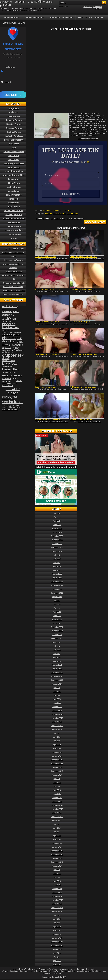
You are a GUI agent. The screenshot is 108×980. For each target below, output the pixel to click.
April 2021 (57, 658)
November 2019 (57, 718)
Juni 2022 (57, 605)
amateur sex (79, 389)
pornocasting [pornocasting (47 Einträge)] (8, 381)
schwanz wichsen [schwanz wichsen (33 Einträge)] (8, 399)
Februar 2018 (57, 798)
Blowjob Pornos (14, 124)
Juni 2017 (57, 828)
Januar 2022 (57, 624)
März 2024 (57, 525)
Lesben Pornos (14, 187)
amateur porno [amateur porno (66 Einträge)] (11, 311)
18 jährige (45, 389)
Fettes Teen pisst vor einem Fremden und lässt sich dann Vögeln (13, 253)
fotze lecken (54, 259)
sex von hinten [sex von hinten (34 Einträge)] (16, 405)
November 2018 (57, 764)
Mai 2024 (57, 517)
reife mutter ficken (59, 214)
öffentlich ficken (80, 259)
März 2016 (57, 885)
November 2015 (57, 900)
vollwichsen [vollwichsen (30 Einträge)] (17, 407)
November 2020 (57, 677)
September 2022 (57, 593)
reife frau (87, 292)
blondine (48, 214)
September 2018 (57, 771)
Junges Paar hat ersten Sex (45, 387)
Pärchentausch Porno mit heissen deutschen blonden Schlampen (13, 264)
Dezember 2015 (57, 897)
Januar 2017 (57, 847)
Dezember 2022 (57, 582)
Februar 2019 (57, 753)
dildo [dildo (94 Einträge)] (20, 342)
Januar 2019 (57, 756)
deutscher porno (46, 357)
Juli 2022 (57, 601)
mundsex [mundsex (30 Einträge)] (16, 378)
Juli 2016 (57, 870)
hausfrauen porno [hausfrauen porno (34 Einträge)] (9, 361)
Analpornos (14, 112)
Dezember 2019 (57, 715)
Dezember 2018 (57, 760)
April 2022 (57, 612)
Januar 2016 (57, 893)
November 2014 (57, 946)
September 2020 (57, 680)
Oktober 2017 (57, 813)
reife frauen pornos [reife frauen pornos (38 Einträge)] (10, 383)
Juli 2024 (57, 514)
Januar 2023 (57, 578)
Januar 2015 (57, 938)
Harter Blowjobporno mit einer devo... (49, 322)
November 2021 (57, 631)
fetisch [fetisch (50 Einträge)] (16, 348)
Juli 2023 (57, 555)
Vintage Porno (14, 234)
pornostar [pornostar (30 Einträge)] (19, 381)
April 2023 (57, 567)
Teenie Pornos (14, 226)
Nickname (10, 67)
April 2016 (57, 881)
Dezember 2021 (57, 627)
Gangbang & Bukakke (14, 163)
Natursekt (14, 199)
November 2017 (57, 809)
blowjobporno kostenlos (83, 357)
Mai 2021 (57, 654)
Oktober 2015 (57, 904)
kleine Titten (14, 183)
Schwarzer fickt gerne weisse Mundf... (84, 355)
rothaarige (97, 324)
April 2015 (57, 927)
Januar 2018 (57, 802)
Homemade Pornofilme (14, 175)
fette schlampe (53, 422)
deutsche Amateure (14, 136)
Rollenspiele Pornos (14, 211)
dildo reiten (44, 422)
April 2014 (57, 961)
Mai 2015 (57, 923)
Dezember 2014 (57, 942)
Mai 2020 (57, 696)
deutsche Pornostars (50, 210)
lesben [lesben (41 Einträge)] (5, 372)
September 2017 (57, 817)
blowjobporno (45, 324)
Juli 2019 (57, 734)
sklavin (98, 259)
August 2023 (57, 552)
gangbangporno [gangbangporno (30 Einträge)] (7, 352)
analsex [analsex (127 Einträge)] (8, 315)
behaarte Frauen (14, 120)
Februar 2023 (57, 574)
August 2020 (57, 684)
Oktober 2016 (57, 859)
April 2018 (57, 790)
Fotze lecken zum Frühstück (45, 257)
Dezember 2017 (57, 806)
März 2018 (57, 794)
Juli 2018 (57, 779)
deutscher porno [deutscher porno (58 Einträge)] (11, 334)
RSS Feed (88, 7)
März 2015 (57, 931)
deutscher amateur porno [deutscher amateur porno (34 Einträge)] (11, 332)
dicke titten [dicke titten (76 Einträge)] (9, 342)
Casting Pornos (14, 132)
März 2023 (57, 571)
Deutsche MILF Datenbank (91, 18)
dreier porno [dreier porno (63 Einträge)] (16, 345)
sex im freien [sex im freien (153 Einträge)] (13, 402)
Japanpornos (14, 179)
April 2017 (57, 836)
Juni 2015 (57, 919)
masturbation (96, 422)
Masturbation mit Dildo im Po (81, 420)
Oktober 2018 (57, 768)
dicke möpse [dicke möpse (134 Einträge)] (12, 338)
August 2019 (57, 730)
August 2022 (57, 597)
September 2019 (57, 726)
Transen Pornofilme (14, 230)
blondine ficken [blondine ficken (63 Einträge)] (11, 327)
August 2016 (57, 866)
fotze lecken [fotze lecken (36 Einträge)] (19, 350)
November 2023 (57, 540)
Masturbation (14, 191)
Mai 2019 (57, 741)
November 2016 (57, 855)
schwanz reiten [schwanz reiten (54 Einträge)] (10, 397)
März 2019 (57, 749)
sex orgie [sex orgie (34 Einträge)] (5, 405)
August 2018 (57, 775)
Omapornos (14, 203)
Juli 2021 (57, 646)
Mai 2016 (57, 878)
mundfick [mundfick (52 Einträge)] (7, 379)
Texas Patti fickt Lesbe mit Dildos (47, 290)
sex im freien (91, 259)
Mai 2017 (57, 832)
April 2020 (57, 699)
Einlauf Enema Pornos (14, 152)
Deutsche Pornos (11, 18)
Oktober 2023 (57, 544)
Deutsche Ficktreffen (34, 18)
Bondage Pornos (14, 128)
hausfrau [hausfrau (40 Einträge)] (6, 359)
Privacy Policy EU (59, 977)
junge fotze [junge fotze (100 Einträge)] (10, 363)
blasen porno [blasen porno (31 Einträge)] (7, 321)
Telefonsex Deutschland (61, 18)
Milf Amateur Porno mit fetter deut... (83, 387)
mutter (81, 292)
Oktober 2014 (57, 950)
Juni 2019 (57, 737)
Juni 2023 (57, 559)
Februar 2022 (57, 620)
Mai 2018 (57, 787)
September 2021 (57, 639)
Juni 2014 (57, 953)
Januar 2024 (57, 533)
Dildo (14, 148)
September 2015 (57, 908)
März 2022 (57, 616)
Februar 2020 (57, 707)
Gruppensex (14, 167)
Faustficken (14, 156)
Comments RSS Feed (98, 8)
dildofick (88, 422)
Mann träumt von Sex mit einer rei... (83, 290)
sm (103, 259)
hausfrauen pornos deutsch (94, 389)
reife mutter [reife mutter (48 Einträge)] (8, 386)
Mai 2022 (57, 608)
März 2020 (57, 703)
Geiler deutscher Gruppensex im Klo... (49, 355)
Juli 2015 (57, 916)
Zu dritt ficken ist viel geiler (80, 322)
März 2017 (57, 840)
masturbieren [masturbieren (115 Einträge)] (12, 375)
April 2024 (57, 521)
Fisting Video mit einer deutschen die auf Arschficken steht (13, 275)
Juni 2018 (57, 783)
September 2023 (57, 548)
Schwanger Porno (14, 215)
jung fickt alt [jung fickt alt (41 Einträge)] (7, 366)
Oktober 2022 (57, 589)
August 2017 (57, 821)
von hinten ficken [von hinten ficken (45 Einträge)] (10, 409)
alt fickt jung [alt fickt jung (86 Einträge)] (10, 306)
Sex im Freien (14, 222)
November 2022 (57, 586)
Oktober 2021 (57, 635)
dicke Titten (14, 144)
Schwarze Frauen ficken (14, 218)
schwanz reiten (73, 214)
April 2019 (57, 745)
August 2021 (57, 643)
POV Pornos (14, 207)
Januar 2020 (57, 711)
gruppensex (89, 324)
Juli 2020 (57, 688)
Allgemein (14, 108)
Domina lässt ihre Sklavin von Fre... (83, 257)
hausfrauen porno (98, 357)
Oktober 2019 (57, 722)
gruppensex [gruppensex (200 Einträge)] (13, 355)
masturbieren (64, 422)
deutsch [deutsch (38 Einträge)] (5, 330)
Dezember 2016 (57, 851)
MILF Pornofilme (65, 210)
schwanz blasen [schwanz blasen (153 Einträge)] (13, 391)
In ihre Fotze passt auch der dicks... (48, 420)
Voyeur (14, 238)
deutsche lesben (58, 292)
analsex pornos (46, 292)
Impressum (47, 977)
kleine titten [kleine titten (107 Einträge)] (10, 369)
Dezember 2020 (57, 673)
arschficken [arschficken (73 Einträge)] (9, 319)
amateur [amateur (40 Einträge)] (6, 309)
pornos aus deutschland (58, 389)
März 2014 (57, 965)
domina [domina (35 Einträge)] (5, 345)
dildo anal (81, 422)
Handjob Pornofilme (14, 171)
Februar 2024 (57, 529)
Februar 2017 (57, 844)
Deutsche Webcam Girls (14, 23)
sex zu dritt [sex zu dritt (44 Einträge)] (7, 407)
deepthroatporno (56, 324)
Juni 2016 (57, 874)
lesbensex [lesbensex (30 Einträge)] (13, 372)
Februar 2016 (57, 889)
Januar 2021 (57, 669)
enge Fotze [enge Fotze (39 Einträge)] (7, 348)
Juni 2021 (57, 650)
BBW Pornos (14, 116)
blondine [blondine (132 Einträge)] (9, 324)
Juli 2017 (57, 825)
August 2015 (57, 912)
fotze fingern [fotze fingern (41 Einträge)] (7, 350)
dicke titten (45, 259)
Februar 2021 (57, 665)
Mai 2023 (57, 563)
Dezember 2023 (57, 536)
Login (66, 6)
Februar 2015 (57, 935)
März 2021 (57, 662)
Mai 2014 (57, 957)
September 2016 (57, 862)
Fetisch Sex (14, 160)
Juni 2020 (57, 692)
